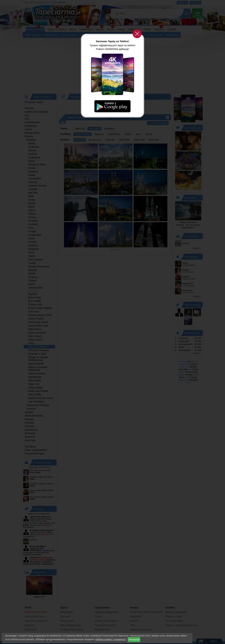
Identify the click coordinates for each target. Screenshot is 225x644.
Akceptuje (134, 640)
